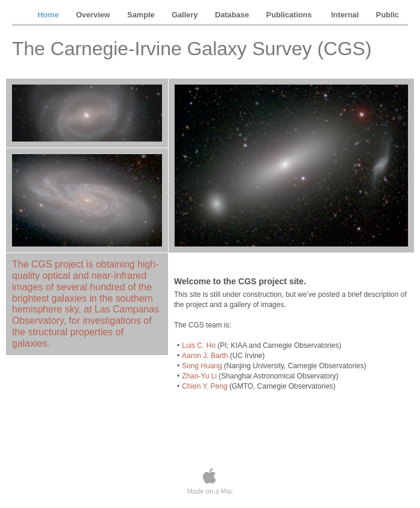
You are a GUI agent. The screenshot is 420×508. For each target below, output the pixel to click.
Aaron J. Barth (205, 356)
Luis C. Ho (199, 345)
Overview (94, 15)
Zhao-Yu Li (199, 376)
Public (388, 15)
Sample (142, 15)
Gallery (186, 15)
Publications (291, 15)
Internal (346, 15)
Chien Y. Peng (205, 386)
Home (49, 15)
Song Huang (202, 366)
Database (233, 15)
